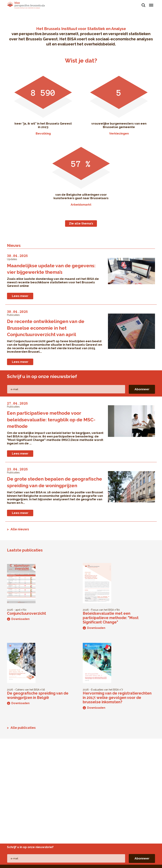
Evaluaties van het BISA (105, 690)
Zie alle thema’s (81, 223)
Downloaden (18, 619)
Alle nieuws (20, 529)
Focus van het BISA (103, 610)
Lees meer (20, 296)
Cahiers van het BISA (27, 690)
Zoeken (143, 5)
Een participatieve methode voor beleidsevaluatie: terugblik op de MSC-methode (51, 420)
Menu (151, 3)
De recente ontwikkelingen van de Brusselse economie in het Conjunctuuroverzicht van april (46, 328)
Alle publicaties (23, 728)
